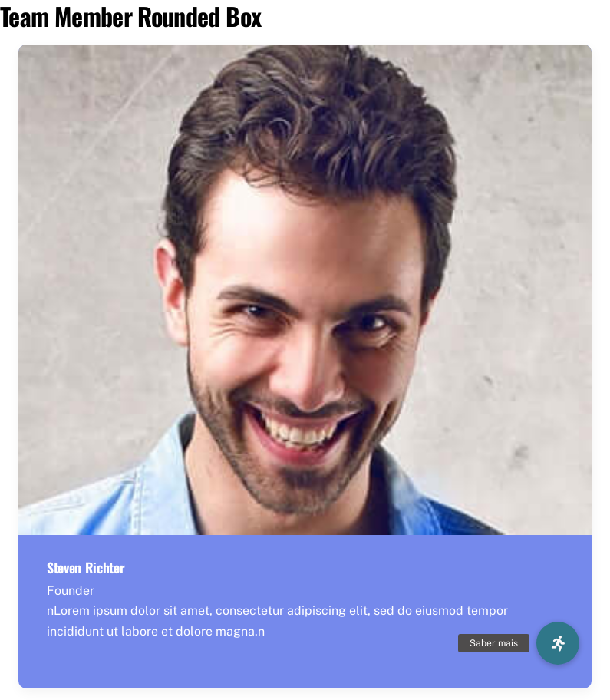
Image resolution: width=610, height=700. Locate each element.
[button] (558, 643)
